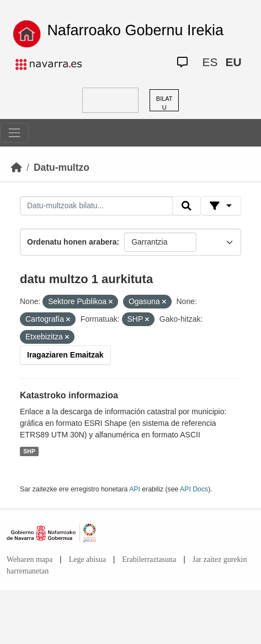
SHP (29, 451)
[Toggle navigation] (14, 133)
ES (210, 62)
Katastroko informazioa (69, 395)
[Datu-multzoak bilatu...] (96, 206)
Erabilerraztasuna (149, 559)
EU (233, 62)
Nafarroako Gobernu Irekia (135, 30)
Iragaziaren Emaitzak (65, 355)
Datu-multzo (62, 167)
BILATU (164, 103)
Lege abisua (87, 559)
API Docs (194, 489)
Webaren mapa (30, 559)
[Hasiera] (17, 167)
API (135, 489)
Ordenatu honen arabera (72, 242)
